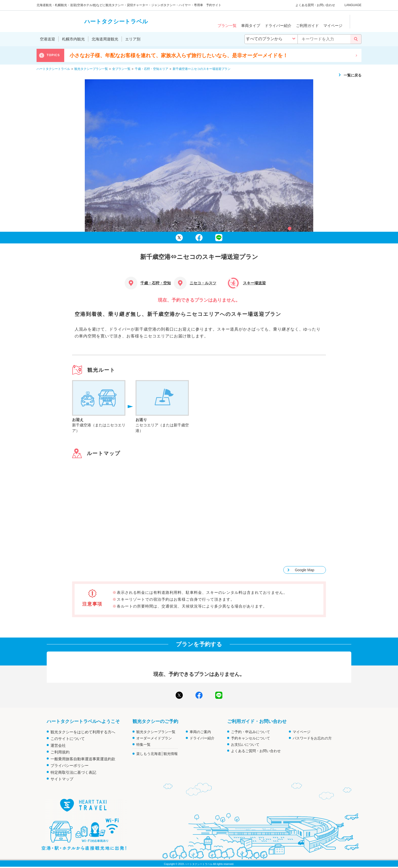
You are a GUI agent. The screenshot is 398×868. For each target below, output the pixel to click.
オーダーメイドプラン (154, 738)
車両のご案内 (200, 732)
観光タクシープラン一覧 (156, 732)
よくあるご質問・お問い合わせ (256, 751)
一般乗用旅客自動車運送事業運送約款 (83, 759)
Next (356, 55)
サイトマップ (62, 779)
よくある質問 (305, 5)
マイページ (302, 732)
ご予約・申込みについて (251, 732)
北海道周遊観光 (105, 39)
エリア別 (133, 39)
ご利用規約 (60, 752)
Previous (42, 55)
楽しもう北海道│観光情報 (157, 754)
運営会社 (58, 745)
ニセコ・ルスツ (203, 283)
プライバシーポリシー (70, 765)
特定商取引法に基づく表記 (73, 772)
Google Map (305, 570)
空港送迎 (47, 39)
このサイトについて (68, 739)
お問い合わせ (326, 5)
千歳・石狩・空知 (156, 283)
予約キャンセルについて (251, 738)
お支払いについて (245, 745)
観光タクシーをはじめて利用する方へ (83, 732)
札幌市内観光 (73, 39)
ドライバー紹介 (202, 738)
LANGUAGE (353, 5)
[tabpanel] (199, 156)
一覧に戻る (353, 75)
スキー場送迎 (254, 283)
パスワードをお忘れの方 (312, 738)
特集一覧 (143, 745)
